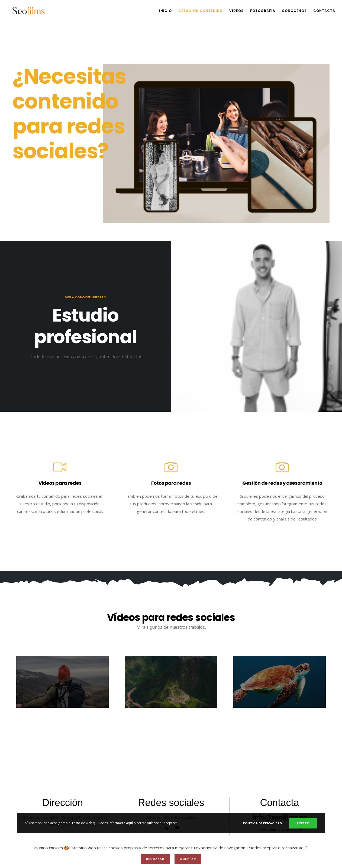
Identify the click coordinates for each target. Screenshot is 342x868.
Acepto (303, 823)
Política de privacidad (262, 823)
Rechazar (155, 859)
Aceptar (188, 859)
